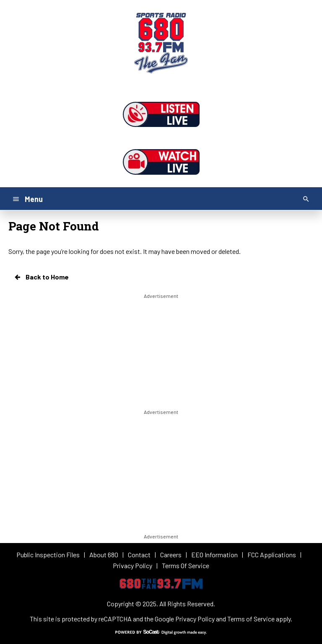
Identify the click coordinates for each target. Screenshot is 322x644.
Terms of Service (251, 619)
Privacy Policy (195, 619)
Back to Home (41, 277)
